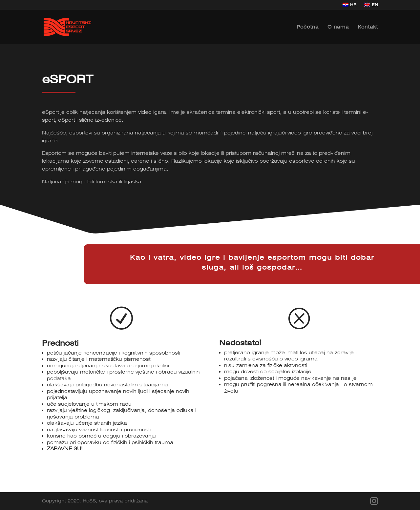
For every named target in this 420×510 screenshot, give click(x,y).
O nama (338, 27)
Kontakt (368, 27)
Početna (308, 27)
